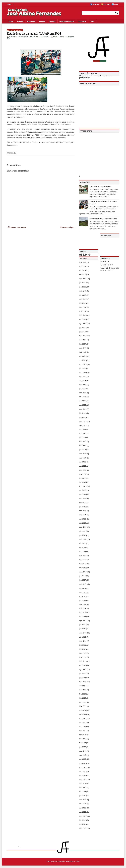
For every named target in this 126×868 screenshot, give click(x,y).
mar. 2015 (83, 690)
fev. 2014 (83, 743)
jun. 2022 (83, 417)
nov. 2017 (83, 560)
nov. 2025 (83, 267)
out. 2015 (83, 661)
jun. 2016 (83, 629)
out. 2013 (83, 759)
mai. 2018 (83, 539)
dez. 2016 (83, 604)
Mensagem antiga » (67, 227)
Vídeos (109, 270)
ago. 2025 (83, 279)
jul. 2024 (82, 328)
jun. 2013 (83, 775)
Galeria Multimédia (67, 21)
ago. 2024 (83, 324)
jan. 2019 (83, 507)
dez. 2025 (83, 263)
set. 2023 (83, 360)
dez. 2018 (83, 511)
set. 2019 (83, 482)
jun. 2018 (83, 535)
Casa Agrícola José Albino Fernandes (60, 861)
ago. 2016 (83, 621)
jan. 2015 (83, 698)
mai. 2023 (83, 377)
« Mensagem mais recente (16, 227)
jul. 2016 (82, 625)
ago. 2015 (83, 670)
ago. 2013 (83, 767)
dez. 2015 (83, 653)
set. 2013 (83, 763)
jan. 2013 (83, 796)
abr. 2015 (83, 686)
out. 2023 (83, 356)
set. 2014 (83, 714)
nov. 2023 (83, 352)
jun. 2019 (83, 494)
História (20, 21)
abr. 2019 (83, 503)
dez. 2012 (83, 800)
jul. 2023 (82, 368)
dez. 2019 (83, 470)
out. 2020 (83, 462)
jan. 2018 (83, 552)
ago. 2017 (83, 572)
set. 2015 (83, 665)
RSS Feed (107, 4)
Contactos (82, 21)
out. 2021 (83, 429)
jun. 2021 (83, 438)
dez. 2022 (83, 393)
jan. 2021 (83, 450)
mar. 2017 (83, 592)
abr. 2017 (83, 588)
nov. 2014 (83, 706)
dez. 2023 (83, 348)
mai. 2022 (83, 421)
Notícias (52, 21)
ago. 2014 (83, 718)
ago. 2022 (83, 409)
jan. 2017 (83, 600)
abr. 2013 (83, 784)
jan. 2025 (83, 303)
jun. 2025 (83, 287)
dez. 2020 (83, 454)
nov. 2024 (83, 311)
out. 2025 (83, 271)
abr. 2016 (83, 637)
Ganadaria (31, 21)
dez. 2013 (83, 751)
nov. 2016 (83, 608)
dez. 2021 (83, 425)
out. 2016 (83, 613)
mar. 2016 (83, 641)
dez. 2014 (83, 702)
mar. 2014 (83, 739)
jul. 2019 (82, 490)
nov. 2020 (83, 458)
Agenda (42, 21)
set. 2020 (83, 466)
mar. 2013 (83, 788)
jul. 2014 (82, 722)
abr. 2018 (83, 543)
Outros (102, 270)
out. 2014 (83, 710)
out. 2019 (83, 478)
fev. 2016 (83, 645)
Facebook (96, 4)
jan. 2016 (83, 649)
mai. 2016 (83, 633)
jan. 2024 (83, 344)
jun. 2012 (83, 824)
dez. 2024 (83, 307)
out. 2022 (83, 401)
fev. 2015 (83, 694)
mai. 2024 (83, 336)
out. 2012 (83, 808)
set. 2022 (83, 405)
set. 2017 (83, 568)
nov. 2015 (83, 657)
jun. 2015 (83, 678)
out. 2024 (83, 315)
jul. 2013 (82, 771)
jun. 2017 (83, 580)
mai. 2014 (83, 731)
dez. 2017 (83, 556)
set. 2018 (83, 523)
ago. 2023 (83, 364)
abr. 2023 (83, 380)
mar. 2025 (83, 299)
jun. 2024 (83, 332)
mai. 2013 (83, 779)
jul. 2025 (82, 283)
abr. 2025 (83, 295)
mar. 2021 (83, 446)
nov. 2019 (83, 474)
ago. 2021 (83, 433)
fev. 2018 (83, 547)
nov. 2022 (83, 397)
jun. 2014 (83, 727)
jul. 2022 (82, 413)
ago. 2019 (83, 486)
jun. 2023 (83, 372)
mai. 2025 (83, 291)
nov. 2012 (83, 804)
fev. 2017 (83, 596)
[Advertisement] (89, 241)
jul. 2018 (82, 531)
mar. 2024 (83, 340)
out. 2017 (83, 564)
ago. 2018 (83, 527)
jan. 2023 (83, 389)
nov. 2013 (83, 755)
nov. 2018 (83, 515)
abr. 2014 (83, 735)
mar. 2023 (83, 385)
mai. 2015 (83, 682)
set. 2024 (83, 319)
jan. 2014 (83, 747)
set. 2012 (83, 812)
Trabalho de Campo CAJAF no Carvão (103, 219)
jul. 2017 (82, 576)
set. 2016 (83, 617)
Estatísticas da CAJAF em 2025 (100, 186)
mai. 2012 (83, 828)
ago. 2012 (83, 816)
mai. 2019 (83, 499)
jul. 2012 (82, 820)
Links (92, 21)
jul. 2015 (82, 674)
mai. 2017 (83, 584)
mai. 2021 (83, 442)
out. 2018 (83, 519)
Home (9, 4)
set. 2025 (83, 275)
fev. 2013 (83, 792)
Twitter (116, 4)
